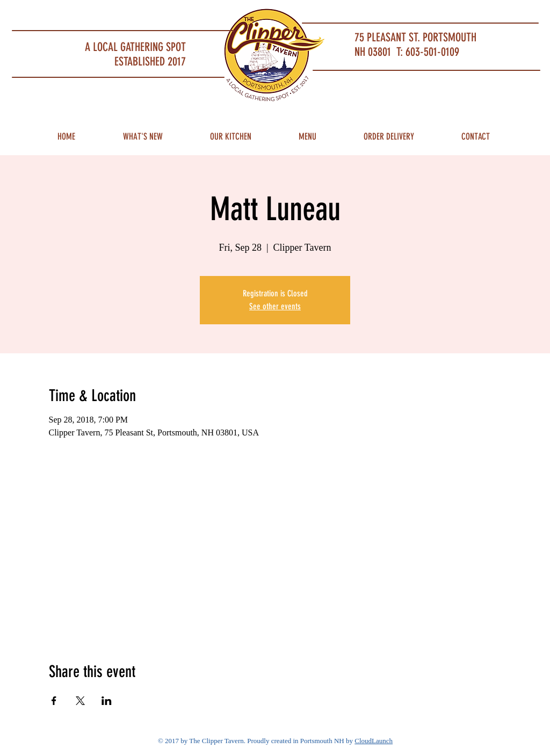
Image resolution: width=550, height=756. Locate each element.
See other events (275, 306)
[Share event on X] (80, 701)
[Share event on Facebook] (54, 701)
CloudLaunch (374, 741)
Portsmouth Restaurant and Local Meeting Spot (93, 14)
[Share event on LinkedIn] (107, 701)
